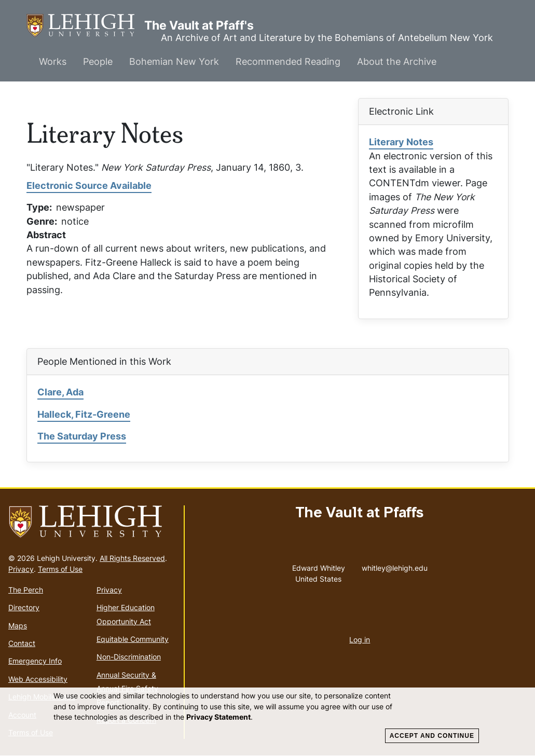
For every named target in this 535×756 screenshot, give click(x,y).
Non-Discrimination (129, 657)
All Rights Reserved (132, 558)
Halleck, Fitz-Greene (84, 414)
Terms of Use (60, 569)
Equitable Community (133, 639)
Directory (24, 607)
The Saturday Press (82, 436)
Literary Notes (401, 142)
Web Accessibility (38, 679)
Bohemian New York (174, 61)
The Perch (26, 590)
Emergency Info (35, 661)
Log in (360, 640)
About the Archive (397, 61)
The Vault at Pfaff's (85, 26)
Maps (18, 626)
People (98, 61)
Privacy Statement (218, 717)
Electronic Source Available (89, 185)
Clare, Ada (60, 392)
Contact (22, 643)
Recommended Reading (288, 61)
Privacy (21, 569)
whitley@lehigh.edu (395, 566)
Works (53, 61)
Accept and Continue (432, 736)
